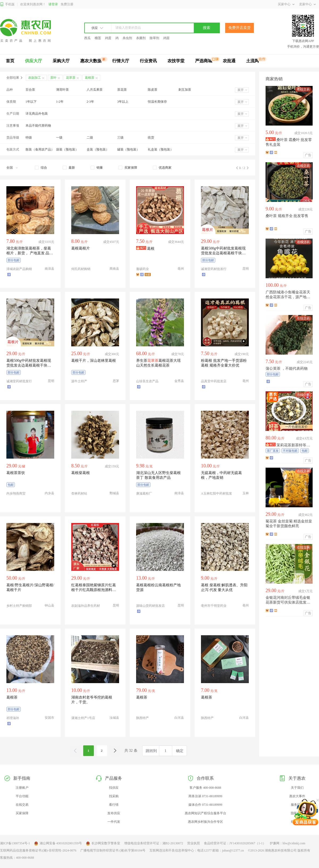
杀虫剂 (127, 38)
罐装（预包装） (128, 149)
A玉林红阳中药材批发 (217, 493)
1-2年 (60, 102)
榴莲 (98, 38)
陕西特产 (142, 718)
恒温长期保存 (157, 102)
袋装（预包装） (67, 149)
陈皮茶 (153, 90)
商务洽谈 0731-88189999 (205, 796)
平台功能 (22, 796)
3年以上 (123, 102)
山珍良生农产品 (147, 381)
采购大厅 (61, 61)
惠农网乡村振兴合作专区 (205, 822)
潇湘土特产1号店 (83, 718)
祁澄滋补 (13, 718)
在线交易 (22, 805)
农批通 (229, 61)
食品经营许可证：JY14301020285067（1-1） (235, 843)
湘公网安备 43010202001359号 (58, 844)
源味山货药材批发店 (150, 606)
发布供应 (114, 813)
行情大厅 (121, 61)
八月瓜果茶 (95, 90)
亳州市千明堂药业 (214, 606)
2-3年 (90, 102)
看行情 (114, 805)
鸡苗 (166, 38)
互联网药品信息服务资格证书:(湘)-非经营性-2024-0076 (38, 850)
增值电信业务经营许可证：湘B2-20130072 (154, 843)
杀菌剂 (141, 38)
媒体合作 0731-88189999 (205, 805)
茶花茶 (122, 90)
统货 (151, 138)
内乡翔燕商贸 (16, 493)
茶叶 (53, 78)
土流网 (253, 61)
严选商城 (204, 61)
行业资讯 (148, 61)
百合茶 (30, 90)
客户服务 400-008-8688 (205, 788)
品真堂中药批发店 (214, 381)
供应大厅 (33, 61)
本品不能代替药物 (38, 126)
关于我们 (297, 788)
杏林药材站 (79, 493)
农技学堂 (176, 61)
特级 (29, 138)
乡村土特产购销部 (19, 606)
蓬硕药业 (142, 269)
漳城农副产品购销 (19, 269)
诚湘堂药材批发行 (214, 269)
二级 (90, 138)
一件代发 (114, 822)
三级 (120, 138)
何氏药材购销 (81, 269)
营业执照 (194, 843)
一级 (59, 138)
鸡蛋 (108, 38)
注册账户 (22, 788)
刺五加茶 (185, 90)
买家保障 (22, 813)
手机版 (7, 4)
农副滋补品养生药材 (86, 606)
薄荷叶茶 (62, 90)
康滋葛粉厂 (144, 493)
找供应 (114, 788)
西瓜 (87, 38)
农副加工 (35, 78)
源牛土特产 (79, 381)
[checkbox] (41, 168)
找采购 (114, 796)
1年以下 (31, 102)
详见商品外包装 (37, 114)
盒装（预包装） (98, 149)
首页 (10, 61)
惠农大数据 (91, 61)
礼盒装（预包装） (161, 149)
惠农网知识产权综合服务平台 (205, 813)
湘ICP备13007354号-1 (15, 843)
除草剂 (154, 38)
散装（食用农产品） (40, 149)
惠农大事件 (297, 796)
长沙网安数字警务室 (103, 844)
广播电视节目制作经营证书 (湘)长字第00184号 (113, 850)
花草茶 (71, 78)
